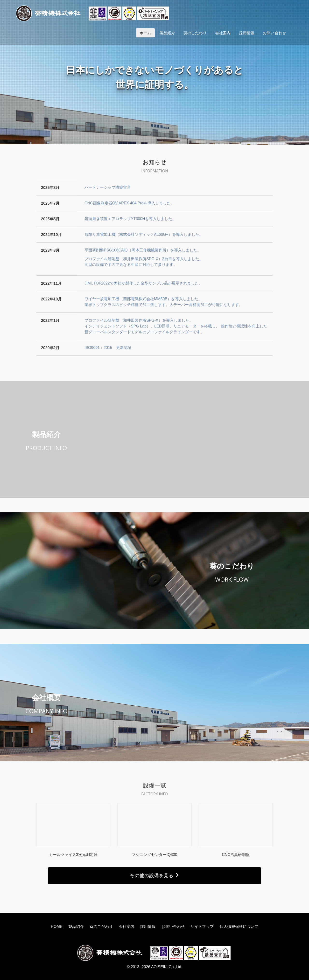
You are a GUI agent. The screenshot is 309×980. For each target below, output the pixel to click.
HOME (56, 927)
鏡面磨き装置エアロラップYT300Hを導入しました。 (130, 219)
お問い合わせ (274, 33)
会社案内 (223, 33)
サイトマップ (202, 927)
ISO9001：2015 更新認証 (108, 348)
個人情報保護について (239, 927)
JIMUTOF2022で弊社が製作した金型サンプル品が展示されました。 (144, 283)
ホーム (145, 33)
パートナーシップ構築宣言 (108, 187)
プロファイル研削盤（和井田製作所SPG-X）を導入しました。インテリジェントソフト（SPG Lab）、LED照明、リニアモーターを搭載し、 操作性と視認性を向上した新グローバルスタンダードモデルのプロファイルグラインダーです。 (176, 326)
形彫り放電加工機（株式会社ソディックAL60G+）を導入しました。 (144, 234)
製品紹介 (167, 33)
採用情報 (247, 33)
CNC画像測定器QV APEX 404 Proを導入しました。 (130, 203)
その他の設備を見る (155, 875)
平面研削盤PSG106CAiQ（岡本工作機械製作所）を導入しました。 (143, 250)
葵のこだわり (195, 33)
